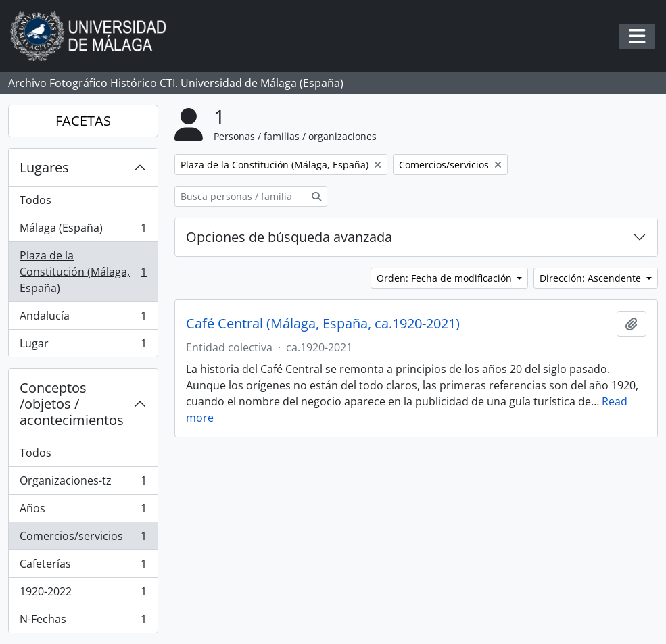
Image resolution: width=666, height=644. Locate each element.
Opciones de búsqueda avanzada (289, 237)
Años (83, 511)
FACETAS (83, 121)
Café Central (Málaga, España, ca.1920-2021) (323, 324)
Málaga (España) (83, 231)
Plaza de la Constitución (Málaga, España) (83, 272)
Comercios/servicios (83, 539)
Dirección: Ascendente (592, 278)
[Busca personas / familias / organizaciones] (240, 196)
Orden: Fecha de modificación (446, 278)
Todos (35, 200)
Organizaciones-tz (83, 484)
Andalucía (83, 319)
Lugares (44, 167)
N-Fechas (83, 622)
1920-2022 (83, 594)
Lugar (83, 346)
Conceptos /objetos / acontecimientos (72, 404)
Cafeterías (83, 567)
